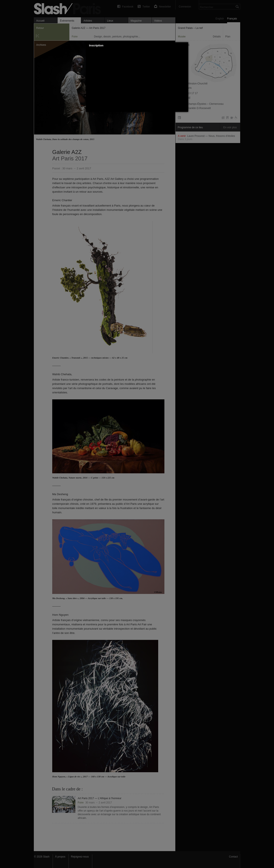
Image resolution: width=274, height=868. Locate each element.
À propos (60, 857)
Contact (233, 857)
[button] (185, 46)
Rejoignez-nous (80, 857)
